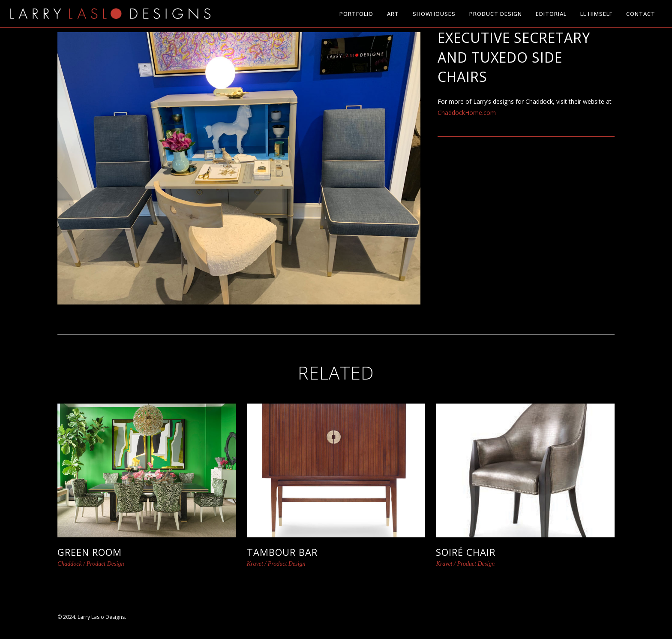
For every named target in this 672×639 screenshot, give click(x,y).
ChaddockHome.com (467, 113)
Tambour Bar (282, 552)
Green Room (90, 552)
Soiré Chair (466, 552)
